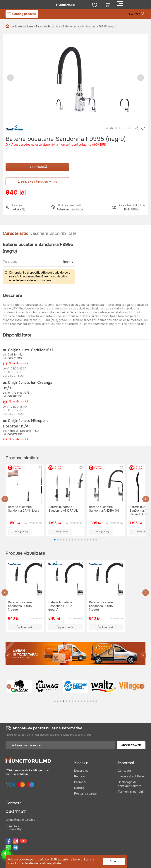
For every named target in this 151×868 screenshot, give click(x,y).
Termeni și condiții (131, 792)
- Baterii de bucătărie (47, 27)
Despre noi (82, 771)
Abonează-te (131, 745)
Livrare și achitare (131, 776)
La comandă (37, 167)
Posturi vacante (85, 794)
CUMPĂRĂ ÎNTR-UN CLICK (39, 182)
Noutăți (79, 788)
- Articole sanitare (22, 27)
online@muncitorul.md (20, 820)
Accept (114, 861)
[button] (10, 78)
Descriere (39, 233)
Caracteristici (16, 233)
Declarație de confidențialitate (130, 784)
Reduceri (80, 776)
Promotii (80, 782)
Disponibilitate (62, 233)
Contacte (124, 771)
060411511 (16, 811)
